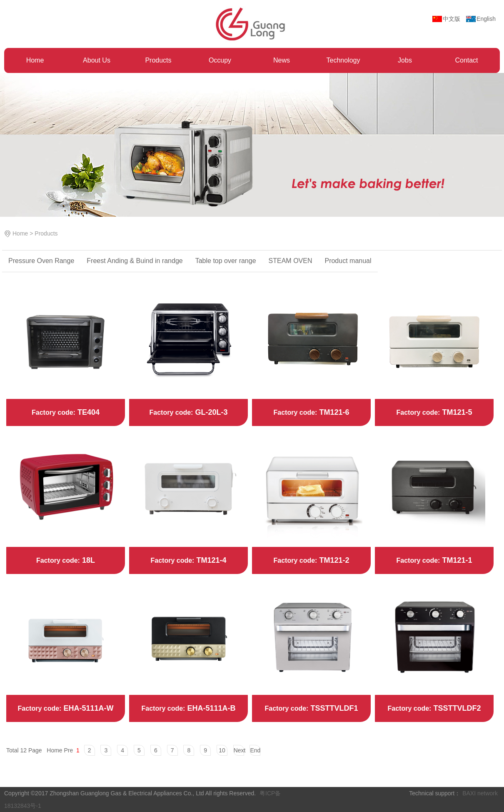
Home (35, 60)
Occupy (220, 60)
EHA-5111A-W (87, 708)
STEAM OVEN (291, 261)
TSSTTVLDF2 (456, 708)
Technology (343, 60)
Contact (466, 60)
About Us (97, 60)
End (255, 750)
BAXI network (480, 793)
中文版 (452, 19)
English (486, 19)
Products (158, 60)
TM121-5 (456, 412)
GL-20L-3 (210, 412)
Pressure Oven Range (41, 261)
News (282, 60)
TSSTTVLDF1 (333, 708)
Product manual (348, 261)
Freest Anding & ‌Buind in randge (135, 261)
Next (239, 750)
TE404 (87, 412)
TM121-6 (333, 412)
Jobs (405, 60)
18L (87, 560)
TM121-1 (456, 560)
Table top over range (226, 261)
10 (222, 750)
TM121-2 (333, 560)
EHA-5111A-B (210, 708)
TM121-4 (210, 560)
